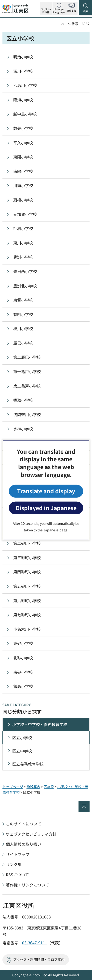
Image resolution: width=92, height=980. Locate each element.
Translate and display (46, 491)
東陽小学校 (23, 157)
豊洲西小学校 (25, 271)
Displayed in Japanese (46, 508)
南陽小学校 (23, 171)
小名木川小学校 (27, 629)
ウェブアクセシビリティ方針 (31, 834)
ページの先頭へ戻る (89, 803)
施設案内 (33, 787)
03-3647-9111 (35, 943)
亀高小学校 (23, 686)
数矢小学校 (23, 128)
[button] (59, 8)
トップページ (13, 787)
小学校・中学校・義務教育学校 (40, 724)
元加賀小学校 (25, 214)
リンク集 (14, 864)
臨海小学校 (23, 100)
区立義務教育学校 (28, 764)
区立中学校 (22, 751)
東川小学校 (23, 243)
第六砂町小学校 (27, 601)
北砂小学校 (23, 658)
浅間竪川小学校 (27, 414)
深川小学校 (23, 71)
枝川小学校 (23, 328)
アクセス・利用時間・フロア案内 (39, 959)
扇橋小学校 (23, 200)
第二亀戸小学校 (27, 386)
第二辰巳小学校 (27, 357)
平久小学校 (23, 143)
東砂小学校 (23, 643)
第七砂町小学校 (27, 615)
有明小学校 (23, 314)
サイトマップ (18, 854)
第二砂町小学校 (27, 543)
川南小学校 (23, 185)
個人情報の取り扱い (24, 844)
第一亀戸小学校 (27, 371)
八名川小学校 (25, 85)
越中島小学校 (25, 114)
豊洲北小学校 (25, 286)
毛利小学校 (23, 228)
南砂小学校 (23, 672)
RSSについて (17, 875)
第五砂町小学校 (27, 586)
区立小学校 (22, 738)
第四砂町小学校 (27, 572)
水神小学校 (23, 429)
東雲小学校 (23, 300)
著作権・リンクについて (27, 885)
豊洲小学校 (23, 257)
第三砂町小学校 (27, 558)
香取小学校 (23, 400)
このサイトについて (24, 824)
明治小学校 (23, 57)
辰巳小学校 (23, 343)
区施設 (49, 787)
